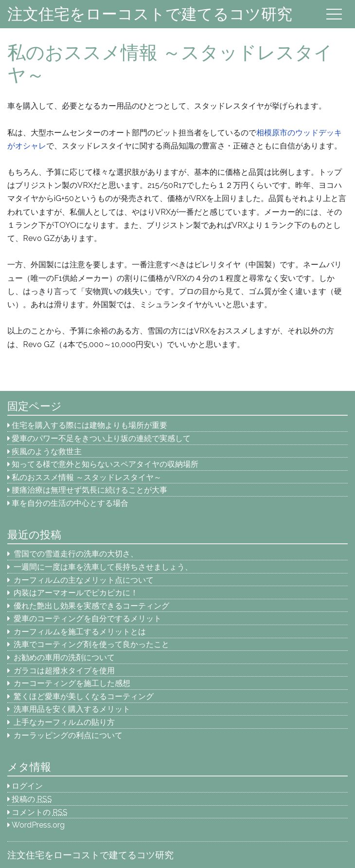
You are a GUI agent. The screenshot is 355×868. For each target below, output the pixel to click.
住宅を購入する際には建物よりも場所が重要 (89, 425)
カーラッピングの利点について (68, 735)
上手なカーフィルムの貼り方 (64, 722)
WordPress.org (38, 825)
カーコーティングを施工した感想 (72, 683)
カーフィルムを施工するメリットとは (80, 632)
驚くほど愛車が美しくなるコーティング (84, 696)
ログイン (27, 786)
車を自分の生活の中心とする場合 (70, 503)
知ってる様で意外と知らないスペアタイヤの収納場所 (105, 464)
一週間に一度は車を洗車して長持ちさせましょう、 (107, 567)
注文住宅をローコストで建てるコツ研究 (150, 14)
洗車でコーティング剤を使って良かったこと (91, 644)
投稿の (32, 799)
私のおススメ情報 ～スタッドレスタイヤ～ (87, 477)
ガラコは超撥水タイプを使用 (64, 671)
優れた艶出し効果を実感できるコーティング (91, 606)
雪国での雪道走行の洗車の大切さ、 (76, 554)
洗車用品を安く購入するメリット (72, 709)
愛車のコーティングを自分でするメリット (88, 619)
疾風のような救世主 (47, 452)
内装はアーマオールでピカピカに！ (76, 593)
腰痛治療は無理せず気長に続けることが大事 (89, 490)
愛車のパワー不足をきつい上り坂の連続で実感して (101, 438)
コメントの (40, 812)
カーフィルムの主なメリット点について (84, 580)
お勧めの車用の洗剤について (64, 657)
